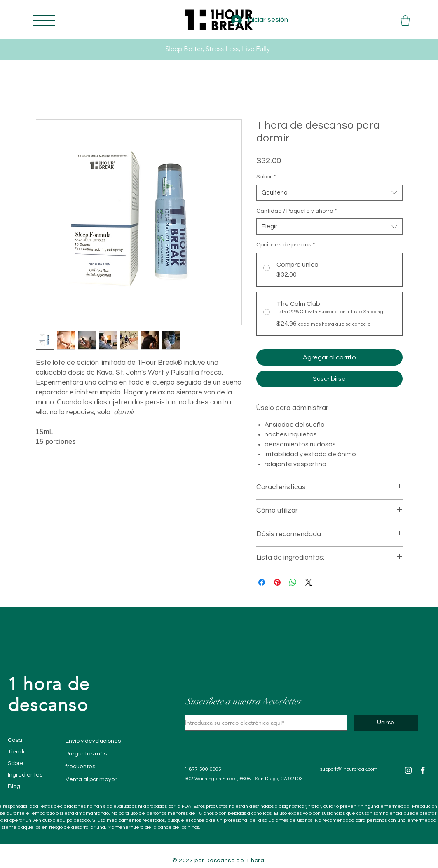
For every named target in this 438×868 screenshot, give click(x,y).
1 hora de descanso (49, 694)
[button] (44, 20)
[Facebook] (423, 770)
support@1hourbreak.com (349, 769)
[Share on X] (309, 582)
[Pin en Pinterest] (277, 582)
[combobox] (329, 193)
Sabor (266, 177)
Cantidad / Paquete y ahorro (296, 211)
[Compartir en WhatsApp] (293, 582)
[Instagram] (408, 770)
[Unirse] (386, 723)
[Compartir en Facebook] (262, 582)
